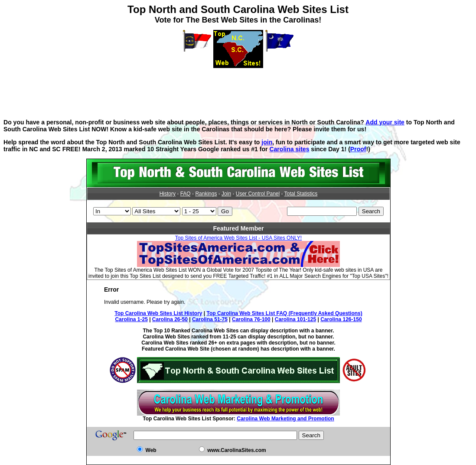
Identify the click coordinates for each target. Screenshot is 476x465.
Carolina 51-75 (210, 319)
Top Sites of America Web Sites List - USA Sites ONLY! (238, 238)
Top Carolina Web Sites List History (158, 313)
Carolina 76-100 (251, 319)
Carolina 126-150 (341, 319)
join (267, 142)
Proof (358, 149)
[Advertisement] (238, 88)
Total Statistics (301, 194)
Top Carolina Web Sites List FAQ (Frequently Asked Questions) (285, 313)
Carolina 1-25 (131, 319)
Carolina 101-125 (295, 319)
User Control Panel (258, 194)
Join (226, 194)
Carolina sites (289, 149)
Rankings (206, 194)
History (168, 194)
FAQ (186, 194)
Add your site (385, 122)
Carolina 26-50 (170, 319)
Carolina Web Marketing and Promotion (285, 419)
